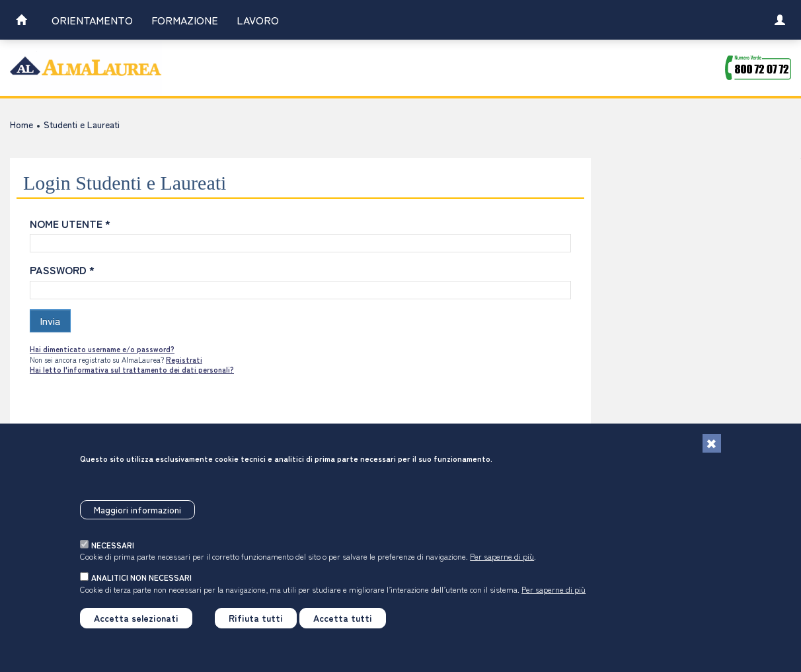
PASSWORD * (62, 270)
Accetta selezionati (136, 626)
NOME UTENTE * (70, 223)
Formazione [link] (185, 20)
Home (21, 124)
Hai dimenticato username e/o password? (102, 349)
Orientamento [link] (92, 20)
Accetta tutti (343, 626)
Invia (50, 320)
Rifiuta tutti (256, 626)
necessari (113, 553)
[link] (21, 21)
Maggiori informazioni (137, 517)
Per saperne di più (502, 564)
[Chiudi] (712, 451)
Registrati (184, 359)
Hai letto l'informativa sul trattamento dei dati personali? (132, 369)
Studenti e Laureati (82, 124)
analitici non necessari (141, 585)
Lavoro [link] (258, 20)
